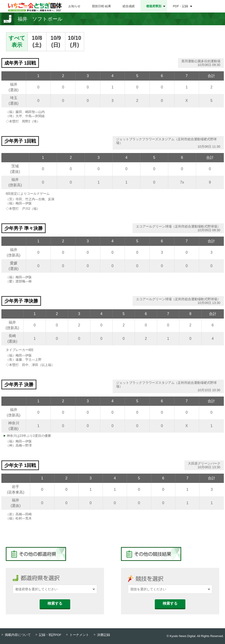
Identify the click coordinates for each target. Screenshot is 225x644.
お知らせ (74, 6)
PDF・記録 (181, 6)
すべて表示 (17, 41)
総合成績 (129, 6)
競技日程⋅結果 (101, 6)
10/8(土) (37, 41)
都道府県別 (154, 6)
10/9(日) (56, 41)
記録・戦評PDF (50, 635)
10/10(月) (75, 41)
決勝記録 (104, 635)
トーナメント (79, 635)
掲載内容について (18, 635)
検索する (55, 603)
